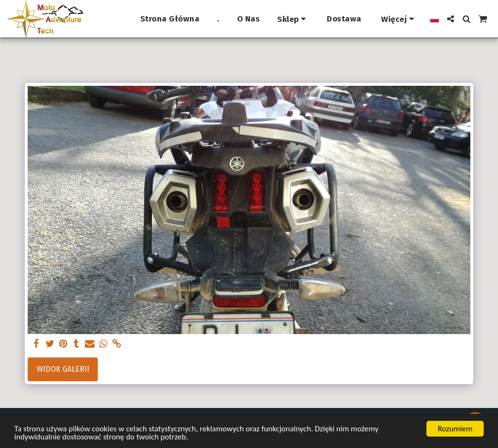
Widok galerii (63, 369)
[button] (451, 19)
